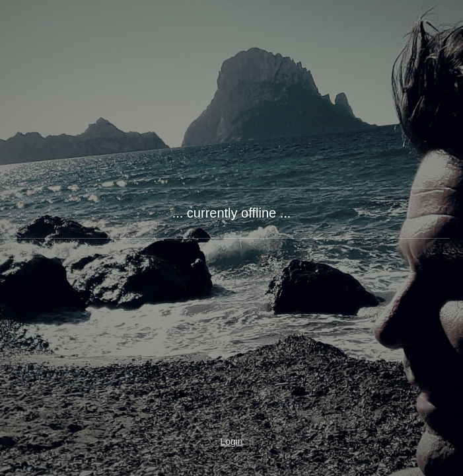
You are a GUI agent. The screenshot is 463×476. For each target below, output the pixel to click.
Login (231, 442)
